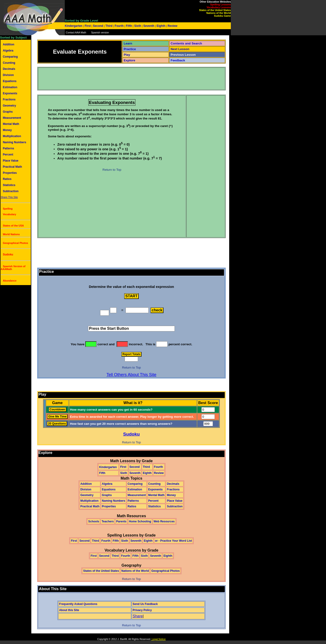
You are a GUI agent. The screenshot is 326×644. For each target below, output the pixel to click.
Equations (10, 81)
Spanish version (100, 32)
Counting (9, 63)
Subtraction (11, 191)
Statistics (9, 185)
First (88, 26)
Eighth (161, 26)
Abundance (10, 281)
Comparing (10, 57)
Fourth (119, 26)
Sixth (138, 26)
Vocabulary (10, 214)
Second (98, 26)
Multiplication (12, 136)
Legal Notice (158, 639)
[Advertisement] (124, 79)
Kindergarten (74, 26)
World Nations (11, 234)
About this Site (69, 610)
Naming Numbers (14, 142)
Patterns (8, 148)
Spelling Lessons (220, 4)
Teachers (108, 521)
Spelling (8, 209)
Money (7, 130)
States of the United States (215, 10)
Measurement (12, 118)
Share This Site (9, 197)
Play (127, 55)
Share (138, 616)
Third (109, 26)
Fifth (129, 26)
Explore (129, 60)
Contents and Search (186, 43)
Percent (8, 155)
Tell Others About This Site (131, 375)
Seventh (149, 26)
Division (8, 75)
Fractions (9, 99)
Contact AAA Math (76, 32)
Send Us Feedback (145, 604)
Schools (94, 521)
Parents (121, 521)
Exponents (10, 93)
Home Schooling (140, 521)
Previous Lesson (183, 55)
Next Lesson (180, 49)
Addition (9, 44)
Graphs (8, 112)
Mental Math (11, 124)
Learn (128, 43)
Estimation (10, 87)
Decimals (9, 69)
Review (172, 26)
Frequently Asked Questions (78, 604)
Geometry (9, 106)
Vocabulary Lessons (219, 7)
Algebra (8, 51)
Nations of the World (219, 13)
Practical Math (12, 167)
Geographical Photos (15, 243)
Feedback (178, 60)
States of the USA (13, 226)
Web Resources (164, 521)
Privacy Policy (142, 610)
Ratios (7, 179)
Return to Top (112, 170)
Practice (130, 49)
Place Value (11, 161)
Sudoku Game (222, 16)
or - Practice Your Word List (173, 541)
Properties (10, 173)
